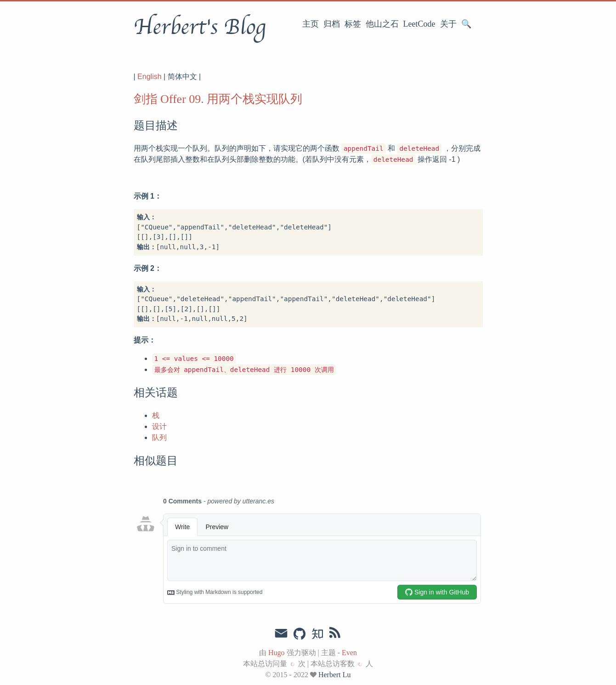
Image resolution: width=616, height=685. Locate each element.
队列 (159, 437)
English (149, 77)
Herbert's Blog (200, 27)
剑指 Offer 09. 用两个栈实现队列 (218, 99)
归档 (332, 24)
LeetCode (419, 24)
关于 (448, 24)
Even (349, 653)
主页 (311, 24)
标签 (353, 24)
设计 (159, 426)
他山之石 (382, 24)
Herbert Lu (335, 675)
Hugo (277, 653)
